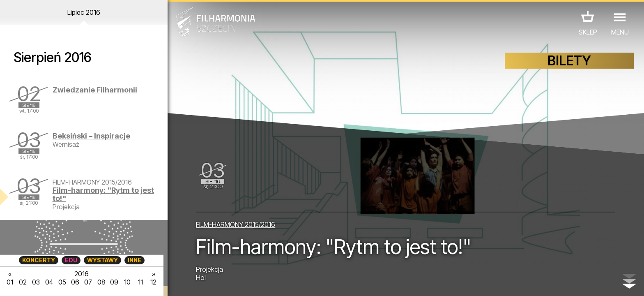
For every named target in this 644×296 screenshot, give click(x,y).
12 (153, 282)
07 (88, 282)
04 (49, 282)
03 (36, 282)
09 (114, 282)
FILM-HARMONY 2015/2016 (236, 224)
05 (62, 282)
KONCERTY (39, 260)
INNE (135, 260)
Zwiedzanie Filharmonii (95, 90)
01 (10, 282)
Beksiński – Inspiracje (91, 136)
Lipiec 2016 (84, 12)
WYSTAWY (102, 260)
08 (101, 282)
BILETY (569, 61)
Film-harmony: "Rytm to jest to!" (103, 194)
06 (75, 282)
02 (23, 282)
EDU (71, 260)
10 (127, 282)
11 (140, 282)
